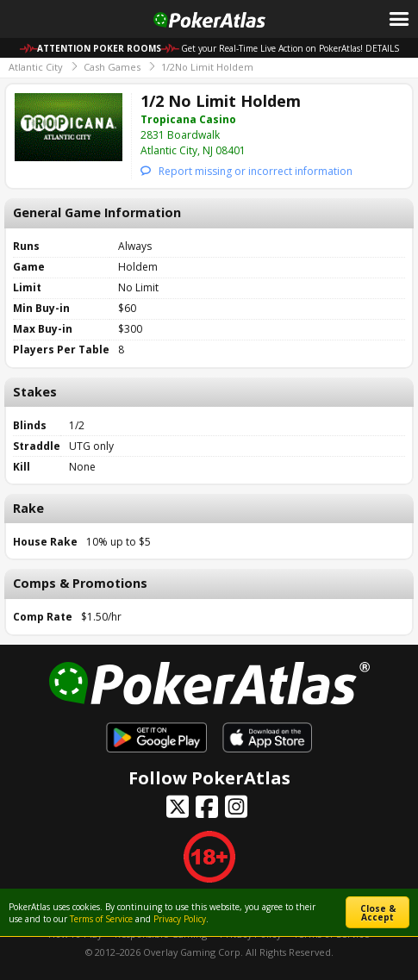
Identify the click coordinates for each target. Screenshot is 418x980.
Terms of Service (101, 919)
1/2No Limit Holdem (207, 67)
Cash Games (112, 67)
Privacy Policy (180, 919)
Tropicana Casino (188, 119)
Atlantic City (36, 67)
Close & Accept (378, 913)
